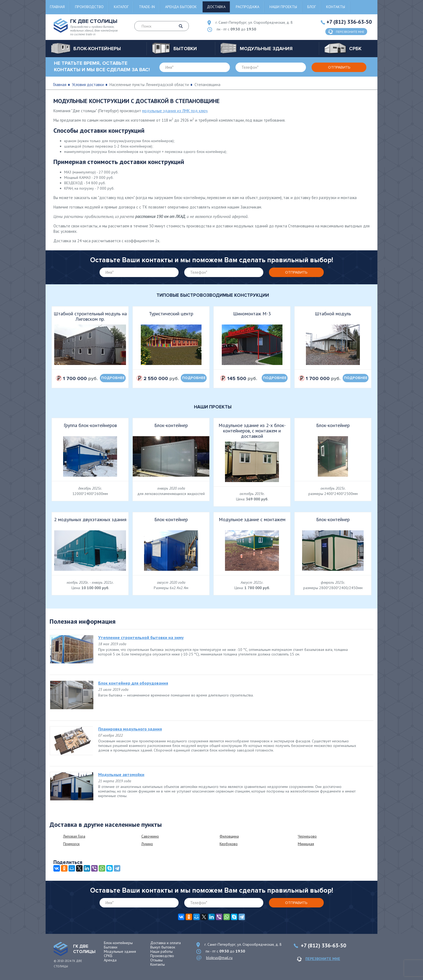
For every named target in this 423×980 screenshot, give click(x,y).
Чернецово (307, 836)
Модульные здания (120, 951)
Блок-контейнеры (118, 943)
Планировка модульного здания (130, 729)
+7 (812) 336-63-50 (349, 22)
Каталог (121, 7)
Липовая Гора (74, 836)
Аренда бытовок (181, 7)
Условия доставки (88, 85)
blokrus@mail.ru (219, 958)
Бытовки (111, 947)
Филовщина (229, 836)
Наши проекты (283, 7)
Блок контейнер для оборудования (133, 683)
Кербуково (229, 844)
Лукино (147, 844)
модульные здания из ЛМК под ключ (175, 111)
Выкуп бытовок (163, 947)
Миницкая (306, 844)
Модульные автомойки (121, 774)
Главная (57, 7)
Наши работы (161, 951)
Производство (89, 7)
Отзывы (156, 960)
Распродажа (248, 7)
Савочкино (150, 836)
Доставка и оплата (166, 943)
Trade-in (147, 7)
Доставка (216, 7)
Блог (312, 7)
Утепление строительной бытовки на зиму (141, 637)
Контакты (336, 7)
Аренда (110, 960)
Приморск (71, 844)
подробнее (113, 378)
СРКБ (108, 956)
